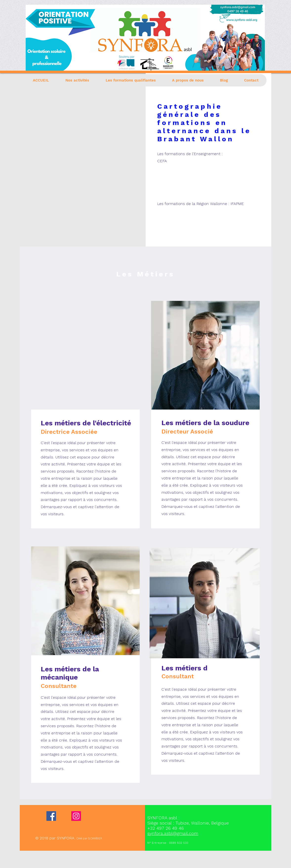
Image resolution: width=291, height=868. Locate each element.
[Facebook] (51, 816)
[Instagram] (76, 816)
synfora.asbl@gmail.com (173, 833)
